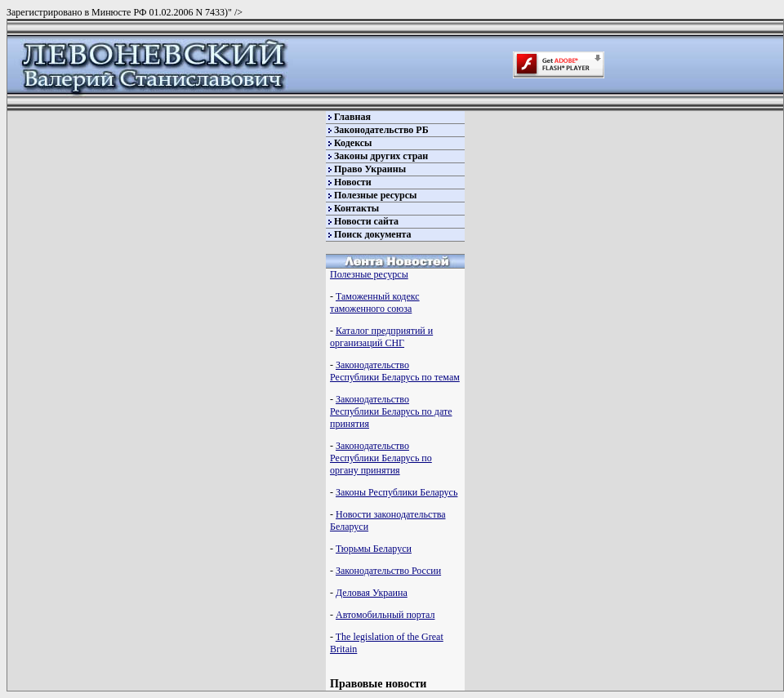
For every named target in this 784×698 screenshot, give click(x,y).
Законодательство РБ (381, 130)
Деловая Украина (372, 593)
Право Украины (370, 169)
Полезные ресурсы (375, 195)
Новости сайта (366, 221)
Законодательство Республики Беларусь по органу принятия (381, 458)
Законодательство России (388, 571)
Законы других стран (381, 156)
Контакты (356, 208)
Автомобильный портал (385, 615)
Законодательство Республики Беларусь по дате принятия (391, 411)
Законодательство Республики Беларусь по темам (395, 371)
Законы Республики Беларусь (396, 492)
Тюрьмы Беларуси (374, 549)
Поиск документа (373, 234)
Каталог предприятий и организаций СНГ (381, 337)
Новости (353, 182)
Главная (352, 117)
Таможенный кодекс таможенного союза (375, 302)
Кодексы (353, 143)
